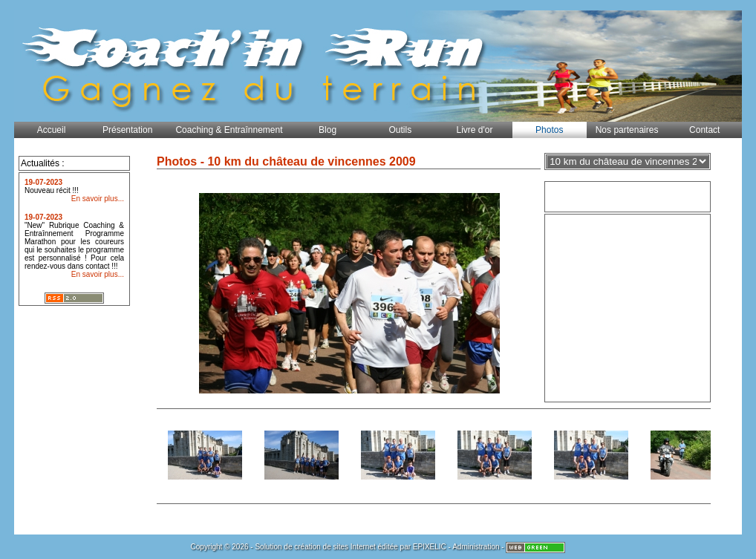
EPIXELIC (430, 547)
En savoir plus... (98, 199)
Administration (476, 547)
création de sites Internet (335, 547)
